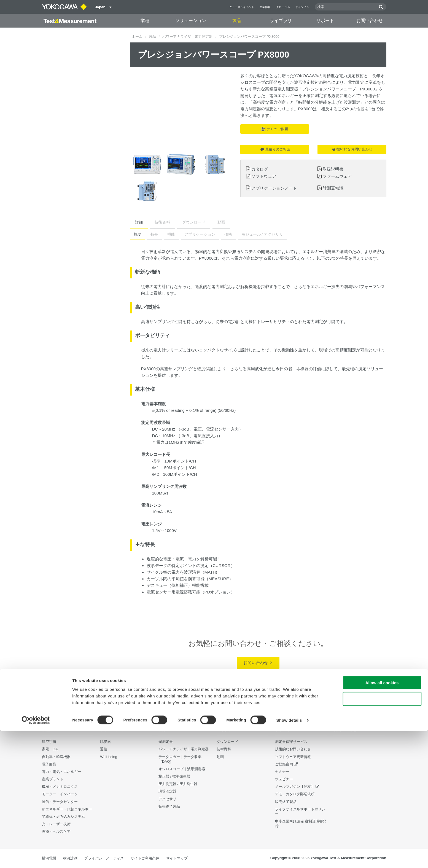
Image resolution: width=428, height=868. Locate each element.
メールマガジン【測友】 (295, 787)
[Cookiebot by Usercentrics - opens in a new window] (36, 857)
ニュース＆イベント (242, 7)
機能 (164, 234)
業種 (145, 21)
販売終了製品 (286, 802)
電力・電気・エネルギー (62, 772)
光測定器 (166, 742)
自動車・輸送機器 (56, 757)
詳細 (136, 222)
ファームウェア (337, 176)
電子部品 (49, 764)
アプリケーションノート (274, 188)
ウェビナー (284, 779)
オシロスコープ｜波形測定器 (182, 769)
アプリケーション (190, 234)
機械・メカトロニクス (60, 787)
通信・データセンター (60, 802)
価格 (216, 234)
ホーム (137, 37)
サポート (325, 21)
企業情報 (265, 7)
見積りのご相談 (275, 149)
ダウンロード (180, 222)
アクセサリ (167, 799)
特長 (150, 234)
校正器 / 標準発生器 (174, 777)
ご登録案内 (284, 764)
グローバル (283, 7)
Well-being (109, 757)
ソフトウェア (264, 176)
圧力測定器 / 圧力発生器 (178, 784)
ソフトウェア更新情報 (293, 757)
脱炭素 (105, 742)
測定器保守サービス (291, 742)
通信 (104, 749)
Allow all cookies (382, 820)
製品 (237, 21)
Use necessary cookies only (382, 836)
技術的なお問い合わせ (352, 149)
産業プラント (53, 779)
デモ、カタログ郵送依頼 (295, 794)
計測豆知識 (333, 188)
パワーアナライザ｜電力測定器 (187, 37)
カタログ (260, 169)
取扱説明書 (333, 169)
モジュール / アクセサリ (247, 234)
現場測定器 (167, 792)
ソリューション (191, 21)
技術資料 (154, 222)
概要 (136, 234)
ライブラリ (281, 21)
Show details (289, 857)
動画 (201, 222)
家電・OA (50, 749)
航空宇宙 (49, 742)
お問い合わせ (370, 21)
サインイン (302, 7)
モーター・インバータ (60, 794)
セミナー (282, 772)
